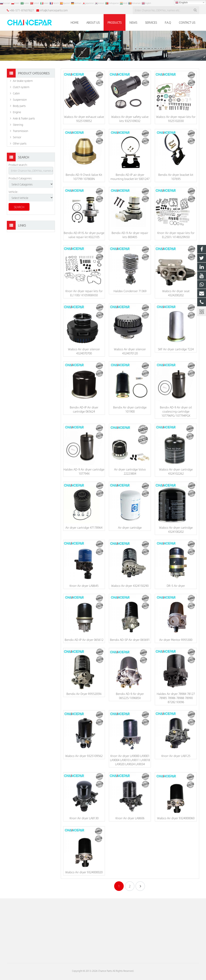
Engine (17, 112)
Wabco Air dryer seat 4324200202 (176, 293)
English (181, 3)
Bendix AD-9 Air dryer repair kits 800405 (130, 235)
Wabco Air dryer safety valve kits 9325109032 (130, 119)
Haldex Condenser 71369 (130, 291)
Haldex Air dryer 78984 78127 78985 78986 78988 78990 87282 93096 (176, 698)
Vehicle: (13, 192)
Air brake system (23, 81)
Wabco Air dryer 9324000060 (176, 818)
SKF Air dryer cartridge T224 (176, 349)
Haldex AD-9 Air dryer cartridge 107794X (84, 471)
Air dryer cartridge (130, 527)
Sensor (17, 137)
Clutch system (21, 87)
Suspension (20, 99)
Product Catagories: (21, 178)
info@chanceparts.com (54, 10)
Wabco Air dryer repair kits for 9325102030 (176, 119)
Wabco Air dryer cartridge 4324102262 (176, 471)
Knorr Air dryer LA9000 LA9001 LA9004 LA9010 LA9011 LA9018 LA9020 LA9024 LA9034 (130, 760)
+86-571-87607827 (22, 10)
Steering (18, 125)
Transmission (21, 131)
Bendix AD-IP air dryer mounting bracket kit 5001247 (130, 177)
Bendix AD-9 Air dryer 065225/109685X (130, 696)
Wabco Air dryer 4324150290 (130, 586)
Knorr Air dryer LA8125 (176, 756)
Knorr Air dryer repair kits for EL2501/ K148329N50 (176, 235)
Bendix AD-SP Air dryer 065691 (130, 640)
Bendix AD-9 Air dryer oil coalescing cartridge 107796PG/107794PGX (176, 411)
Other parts (20, 143)
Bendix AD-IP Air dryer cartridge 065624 (84, 409)
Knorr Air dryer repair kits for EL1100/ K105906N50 (84, 293)
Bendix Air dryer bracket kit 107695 (176, 177)
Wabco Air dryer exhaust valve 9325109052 (84, 119)
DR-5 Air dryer (176, 586)
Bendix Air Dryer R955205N (84, 694)
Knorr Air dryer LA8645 (84, 586)
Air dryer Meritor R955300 (176, 640)
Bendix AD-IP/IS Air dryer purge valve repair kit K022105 (84, 235)
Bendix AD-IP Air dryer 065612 (84, 640)
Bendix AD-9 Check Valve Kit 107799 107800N (84, 177)
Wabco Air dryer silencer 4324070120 (130, 351)
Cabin (16, 93)
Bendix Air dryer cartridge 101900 (130, 409)
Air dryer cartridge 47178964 (84, 527)
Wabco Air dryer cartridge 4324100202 (176, 529)
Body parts (19, 106)
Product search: (18, 165)
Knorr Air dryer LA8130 (84, 818)
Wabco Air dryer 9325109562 (84, 756)
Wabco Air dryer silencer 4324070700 (84, 351)
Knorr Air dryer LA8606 (130, 818)
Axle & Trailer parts (24, 118)
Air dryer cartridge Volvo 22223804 (130, 471)
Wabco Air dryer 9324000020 (84, 872)
